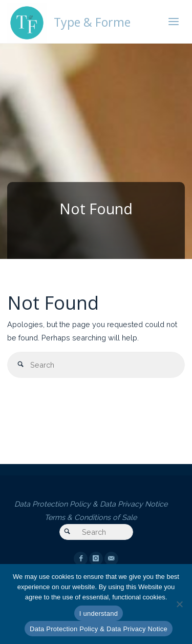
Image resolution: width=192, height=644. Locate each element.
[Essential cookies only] (179, 604)
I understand (99, 613)
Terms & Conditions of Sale (91, 517)
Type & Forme (92, 22)
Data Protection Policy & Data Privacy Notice (91, 504)
